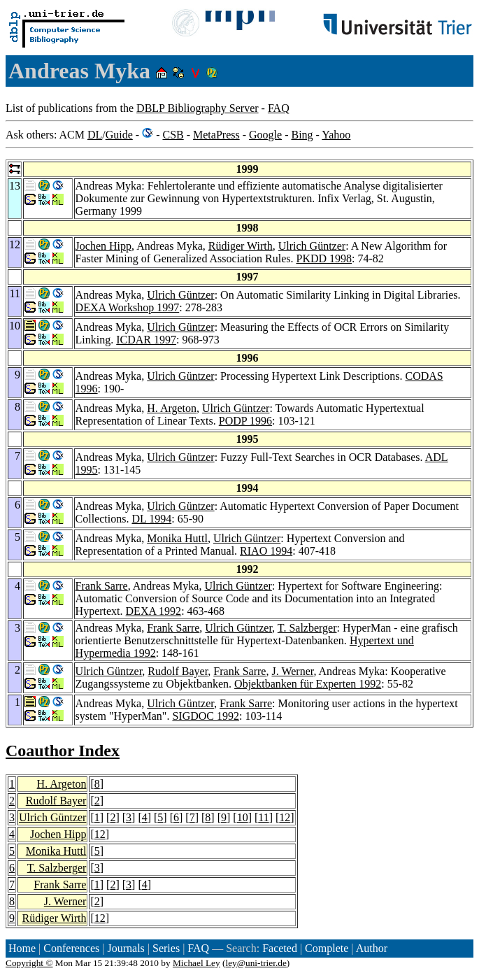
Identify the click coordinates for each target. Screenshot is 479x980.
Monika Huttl (177, 538)
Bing (302, 135)
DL (95, 135)
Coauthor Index (63, 751)
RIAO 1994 (266, 551)
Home (22, 948)
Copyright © (29, 963)
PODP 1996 (245, 421)
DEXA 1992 (154, 611)
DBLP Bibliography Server (198, 108)
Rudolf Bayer (178, 671)
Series (166, 948)
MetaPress (216, 135)
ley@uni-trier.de (256, 963)
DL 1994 (151, 519)
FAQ (279, 108)
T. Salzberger (307, 628)
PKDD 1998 (324, 258)
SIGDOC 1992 (206, 716)
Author (372, 948)
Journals (126, 948)
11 (263, 817)
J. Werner (292, 671)
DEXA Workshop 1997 (128, 307)
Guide (119, 135)
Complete (327, 948)
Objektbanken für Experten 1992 (308, 684)
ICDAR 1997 (146, 340)
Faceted (280, 948)
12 (285, 817)
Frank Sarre (102, 586)
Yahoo (336, 135)
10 (243, 817)
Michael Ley (196, 963)
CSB (173, 135)
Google (265, 135)
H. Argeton (172, 408)
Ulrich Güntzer (312, 246)
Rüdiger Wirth (241, 246)
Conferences (71, 948)
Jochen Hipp (103, 246)
